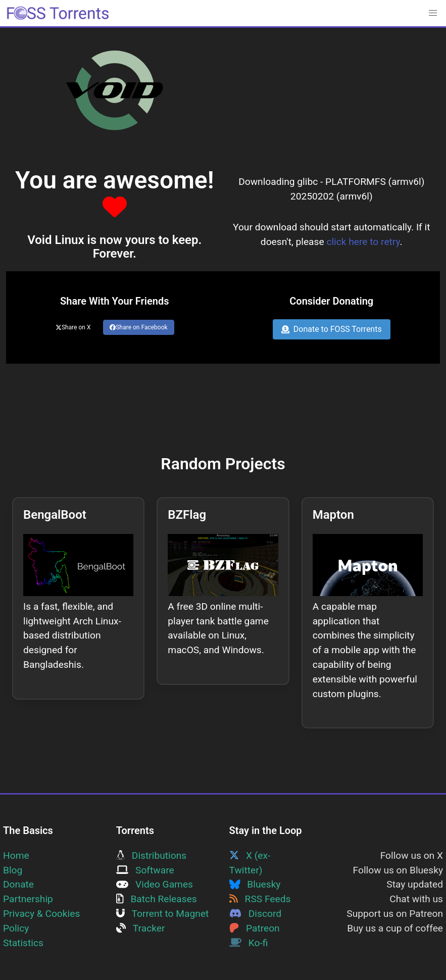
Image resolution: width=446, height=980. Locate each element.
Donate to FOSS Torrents (332, 329)
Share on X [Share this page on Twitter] (73, 327)
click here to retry (363, 242)
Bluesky (255, 884)
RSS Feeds (260, 899)
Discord (256, 914)
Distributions (151, 855)
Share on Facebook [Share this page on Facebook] (138, 327)
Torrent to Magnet (163, 914)
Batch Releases (157, 899)
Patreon (255, 928)
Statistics (23, 943)
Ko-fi (249, 943)
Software (145, 870)
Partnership (28, 899)
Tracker (141, 928)
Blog (13, 870)
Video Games (155, 884)
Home (16, 855)
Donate (18, 884)
